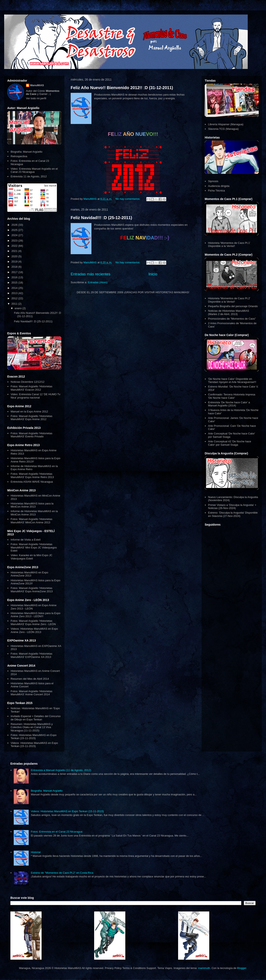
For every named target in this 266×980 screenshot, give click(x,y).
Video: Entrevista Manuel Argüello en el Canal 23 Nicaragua (34, 170)
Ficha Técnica (216, 191)
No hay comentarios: (128, 199)
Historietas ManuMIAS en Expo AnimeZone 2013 (29, 574)
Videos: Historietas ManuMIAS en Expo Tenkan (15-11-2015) (34, 745)
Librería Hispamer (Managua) (226, 124)
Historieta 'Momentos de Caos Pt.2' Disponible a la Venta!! (229, 300)
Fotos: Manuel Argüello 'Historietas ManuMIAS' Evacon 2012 (31, 388)
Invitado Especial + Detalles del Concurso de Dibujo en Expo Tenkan (36, 718)
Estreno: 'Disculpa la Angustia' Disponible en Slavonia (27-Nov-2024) (233, 514)
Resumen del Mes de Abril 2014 (30, 679)
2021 (15, 251)
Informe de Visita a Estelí (26, 540)
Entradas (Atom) (98, 282)
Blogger (242, 968)
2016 (15, 277)
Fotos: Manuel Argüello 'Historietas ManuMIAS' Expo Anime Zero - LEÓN (33, 622)
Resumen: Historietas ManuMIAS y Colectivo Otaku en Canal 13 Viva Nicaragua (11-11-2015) (32, 727)
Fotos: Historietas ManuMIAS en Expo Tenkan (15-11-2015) (33, 737)
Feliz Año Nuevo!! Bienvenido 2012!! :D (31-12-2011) (122, 88)
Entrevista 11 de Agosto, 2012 (29, 176)
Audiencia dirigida (219, 186)
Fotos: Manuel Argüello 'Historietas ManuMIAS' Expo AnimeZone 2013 (32, 590)
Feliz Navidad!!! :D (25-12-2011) (101, 218)
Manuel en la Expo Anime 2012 (29, 412)
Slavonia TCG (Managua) (223, 129)
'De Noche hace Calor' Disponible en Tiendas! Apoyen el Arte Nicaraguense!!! (232, 381)
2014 (15, 288)
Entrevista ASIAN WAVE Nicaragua (32, 482)
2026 (15, 225)
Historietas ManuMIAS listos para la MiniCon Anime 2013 (32, 505)
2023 (15, 241)
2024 (15, 235)
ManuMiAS (37, 85)
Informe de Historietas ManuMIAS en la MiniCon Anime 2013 (34, 513)
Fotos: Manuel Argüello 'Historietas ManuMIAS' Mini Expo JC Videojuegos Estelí (34, 547)
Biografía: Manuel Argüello (26, 152)
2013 (15, 293)
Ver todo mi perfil (36, 98)
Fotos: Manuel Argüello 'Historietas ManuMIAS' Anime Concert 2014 (31, 693)
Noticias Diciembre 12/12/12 (28, 382)
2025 (15, 230)
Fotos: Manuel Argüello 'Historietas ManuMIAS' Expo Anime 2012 (31, 418)
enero (19, 308)
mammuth (204, 968)
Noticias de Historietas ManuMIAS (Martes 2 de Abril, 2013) (228, 312)
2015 (15, 283)
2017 (15, 272)
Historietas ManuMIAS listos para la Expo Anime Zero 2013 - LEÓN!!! (35, 615)
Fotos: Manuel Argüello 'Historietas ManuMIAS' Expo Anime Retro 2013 (32, 475)
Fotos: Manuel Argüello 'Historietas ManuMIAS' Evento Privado (31, 435)
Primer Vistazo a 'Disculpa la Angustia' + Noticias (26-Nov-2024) (232, 507)
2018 (15, 267)
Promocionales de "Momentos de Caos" (232, 319)
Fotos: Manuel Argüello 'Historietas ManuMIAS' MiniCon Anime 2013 (31, 521)
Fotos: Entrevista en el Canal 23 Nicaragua (57, 832)
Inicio (153, 274)
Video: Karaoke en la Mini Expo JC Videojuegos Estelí (31, 557)
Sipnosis (213, 181)
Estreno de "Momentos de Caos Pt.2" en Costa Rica (62, 873)
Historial (36, 852)
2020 (15, 256)
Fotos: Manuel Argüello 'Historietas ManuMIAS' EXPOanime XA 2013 (31, 655)
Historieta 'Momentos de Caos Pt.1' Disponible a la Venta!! (229, 245)
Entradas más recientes (91, 274)
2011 (15, 304)
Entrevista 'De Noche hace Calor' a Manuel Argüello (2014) (229, 404)
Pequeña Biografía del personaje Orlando (233, 306)
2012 (15, 298)
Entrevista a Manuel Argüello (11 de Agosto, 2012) (61, 770)
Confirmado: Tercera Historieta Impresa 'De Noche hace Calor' (232, 396)
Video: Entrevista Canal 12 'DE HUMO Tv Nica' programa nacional (35, 396)
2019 (15, 262)
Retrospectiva (19, 156)
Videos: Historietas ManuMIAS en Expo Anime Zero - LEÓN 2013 (34, 630)
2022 (15, 246)
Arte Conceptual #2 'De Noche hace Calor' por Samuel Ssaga (230, 443)
